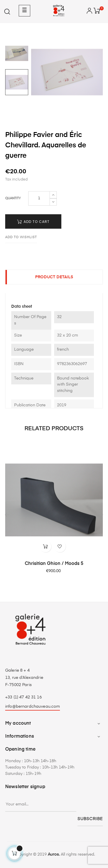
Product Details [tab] (54, 277)
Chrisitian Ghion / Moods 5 (54, 564)
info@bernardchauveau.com (33, 707)
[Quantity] (39, 198)
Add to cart (33, 222)
